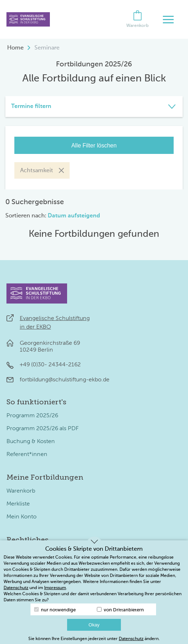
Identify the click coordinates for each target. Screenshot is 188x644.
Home (15, 48)
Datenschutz (16, 588)
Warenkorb (21, 491)
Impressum (55, 588)
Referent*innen (27, 455)
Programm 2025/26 (32, 416)
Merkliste (18, 504)
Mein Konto (22, 517)
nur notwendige (55, 610)
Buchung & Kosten (31, 442)
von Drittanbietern (120, 610)
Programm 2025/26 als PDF (43, 429)
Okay (94, 625)
